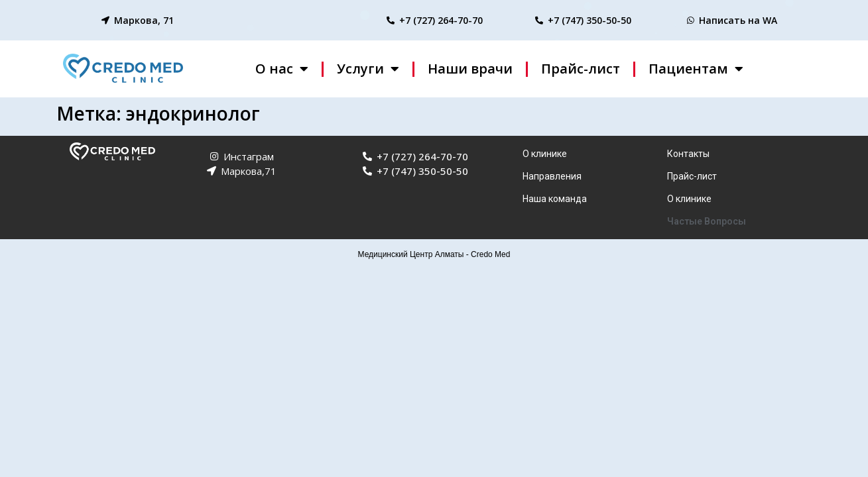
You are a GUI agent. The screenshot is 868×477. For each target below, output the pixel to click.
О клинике (545, 154)
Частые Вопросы (707, 221)
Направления (552, 176)
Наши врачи (470, 69)
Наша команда (555, 199)
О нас (282, 69)
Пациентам (696, 69)
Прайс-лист (581, 69)
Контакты (688, 154)
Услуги (368, 69)
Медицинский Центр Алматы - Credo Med (434, 254)
